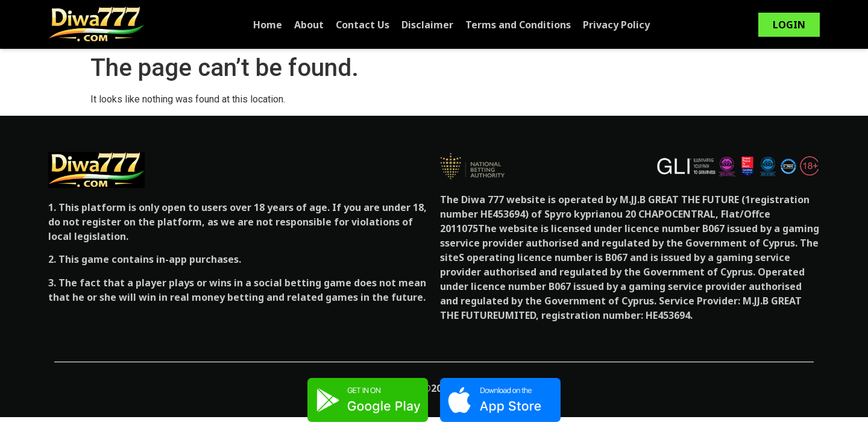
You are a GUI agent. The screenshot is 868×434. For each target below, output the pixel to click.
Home (268, 25)
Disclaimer (427, 25)
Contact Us (363, 25)
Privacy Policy (616, 25)
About (309, 25)
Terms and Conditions (518, 25)
